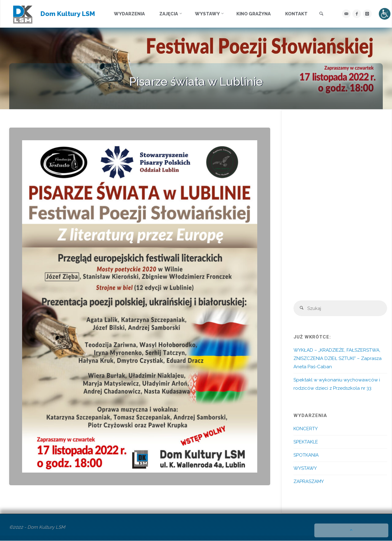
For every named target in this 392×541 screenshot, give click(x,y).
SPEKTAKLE (306, 442)
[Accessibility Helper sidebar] (385, 14)
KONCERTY (306, 429)
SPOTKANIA (306, 455)
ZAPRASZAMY (309, 482)
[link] (322, 14)
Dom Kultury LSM (68, 14)
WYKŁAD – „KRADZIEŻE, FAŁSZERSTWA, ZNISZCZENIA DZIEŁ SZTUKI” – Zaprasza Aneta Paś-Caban (338, 359)
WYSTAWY (305, 469)
